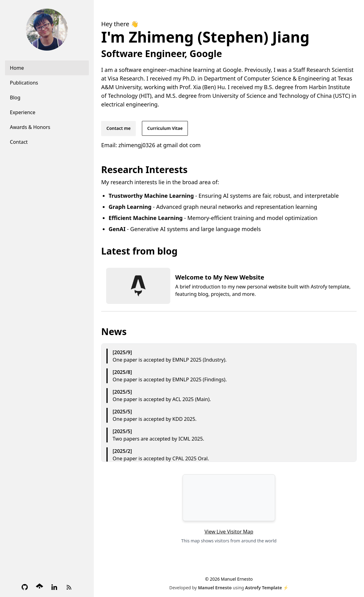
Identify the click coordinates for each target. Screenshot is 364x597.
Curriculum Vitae (165, 128)
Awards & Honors (30, 127)
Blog (15, 97)
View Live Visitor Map (229, 532)
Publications (24, 83)
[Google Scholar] (39, 587)
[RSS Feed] (69, 587)
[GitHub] (25, 587)
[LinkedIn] (54, 587)
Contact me (118, 128)
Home (17, 68)
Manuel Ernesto (215, 588)
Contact (19, 142)
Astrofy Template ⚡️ (267, 588)
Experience (23, 112)
